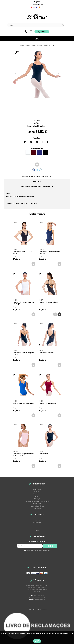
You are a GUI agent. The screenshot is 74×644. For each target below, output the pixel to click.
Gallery (37, 496)
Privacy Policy (37, 504)
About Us (37, 492)
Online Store (37, 489)
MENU (37, 39)
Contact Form (37, 508)
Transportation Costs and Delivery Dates (37, 501)
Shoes (37, 530)
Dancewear (28, 45)
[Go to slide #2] (42, 102)
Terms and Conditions (37, 506)
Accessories (37, 522)
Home (22, 45)
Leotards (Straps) (48, 45)
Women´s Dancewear (37, 45)
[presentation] (19, 557)
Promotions (37, 494)
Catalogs (37, 499)
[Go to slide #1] (32, 102)
